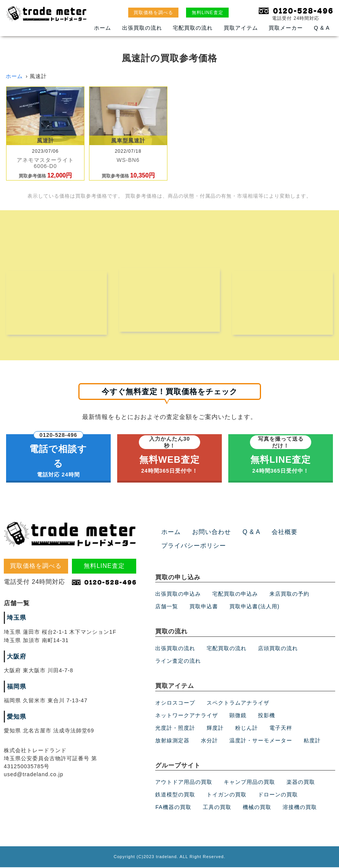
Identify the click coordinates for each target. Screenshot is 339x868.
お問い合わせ (212, 533)
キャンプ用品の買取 (249, 783)
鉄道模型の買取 (175, 795)
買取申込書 (204, 607)
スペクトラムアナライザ (238, 703)
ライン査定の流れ (178, 662)
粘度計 (312, 741)
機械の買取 (257, 808)
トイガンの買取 (227, 795)
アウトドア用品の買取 (184, 783)
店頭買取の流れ (278, 649)
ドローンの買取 (278, 795)
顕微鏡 (238, 716)
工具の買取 (217, 808)
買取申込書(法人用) (254, 607)
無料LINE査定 (208, 13)
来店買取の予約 (289, 595)
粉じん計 (247, 728)
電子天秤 (281, 728)
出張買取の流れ (142, 28)
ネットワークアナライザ (187, 716)
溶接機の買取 (300, 808)
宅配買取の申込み (235, 595)
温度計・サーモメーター (261, 741)
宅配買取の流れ (193, 28)
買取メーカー (286, 28)
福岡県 (17, 687)
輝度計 (215, 728)
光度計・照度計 (175, 728)
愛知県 (17, 717)
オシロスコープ (175, 703)
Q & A (322, 28)
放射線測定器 (172, 741)
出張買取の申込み (178, 595)
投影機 (267, 716)
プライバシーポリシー (194, 546)
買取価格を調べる (153, 13)
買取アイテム (241, 28)
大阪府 (17, 657)
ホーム (103, 28)
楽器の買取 (301, 783)
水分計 (209, 741)
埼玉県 (17, 618)
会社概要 (285, 533)
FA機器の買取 (173, 808)
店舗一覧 (167, 607)
